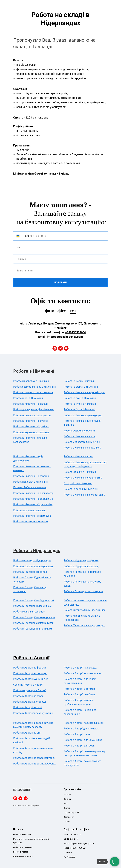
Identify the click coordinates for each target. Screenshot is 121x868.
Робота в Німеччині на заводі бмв (33, 499)
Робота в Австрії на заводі (29, 696)
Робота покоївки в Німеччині (30, 482)
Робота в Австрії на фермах (30, 668)
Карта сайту (69, 817)
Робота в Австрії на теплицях (30, 673)
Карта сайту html (71, 813)
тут (73, 311)
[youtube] (66, 348)
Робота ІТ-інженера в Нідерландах (84, 626)
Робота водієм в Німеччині (79, 431)
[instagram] (55, 348)
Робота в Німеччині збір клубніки (33, 504)
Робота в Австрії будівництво (31, 679)
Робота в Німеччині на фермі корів (84, 392)
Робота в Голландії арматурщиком (34, 623)
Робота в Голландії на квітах (30, 572)
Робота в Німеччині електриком (32, 415)
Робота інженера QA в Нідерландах (85, 610)
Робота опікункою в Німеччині (31, 432)
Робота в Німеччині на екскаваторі (34, 493)
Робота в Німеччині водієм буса (32, 516)
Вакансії (67, 799)
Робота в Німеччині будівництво (83, 478)
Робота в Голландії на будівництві (33, 600)
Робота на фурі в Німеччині (80, 398)
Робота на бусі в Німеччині (79, 409)
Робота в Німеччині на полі (79, 436)
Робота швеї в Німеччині (28, 398)
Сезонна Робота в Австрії (28, 685)
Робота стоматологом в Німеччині (33, 392)
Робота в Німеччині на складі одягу (84, 495)
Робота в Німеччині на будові (31, 421)
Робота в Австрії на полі (27, 707)
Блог (66, 804)
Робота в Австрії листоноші (29, 702)
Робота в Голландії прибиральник (33, 566)
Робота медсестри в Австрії (30, 690)
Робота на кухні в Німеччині (80, 404)
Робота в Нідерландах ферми (81, 560)
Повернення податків (23, 856)
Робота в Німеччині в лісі (78, 456)
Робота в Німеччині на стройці (31, 476)
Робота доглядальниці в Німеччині (34, 409)
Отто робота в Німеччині (78, 483)
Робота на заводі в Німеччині (81, 489)
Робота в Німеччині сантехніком (83, 448)
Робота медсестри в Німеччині (82, 442)
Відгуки (67, 808)
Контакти (68, 853)
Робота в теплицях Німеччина (31, 522)
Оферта (67, 822)
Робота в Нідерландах (37, 551)
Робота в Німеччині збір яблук (31, 427)
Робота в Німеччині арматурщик (83, 415)
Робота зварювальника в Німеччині (34, 387)
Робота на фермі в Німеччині (81, 387)
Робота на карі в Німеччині (79, 381)
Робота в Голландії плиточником (33, 629)
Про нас (67, 795)
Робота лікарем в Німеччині (30, 510)
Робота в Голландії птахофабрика (83, 591)
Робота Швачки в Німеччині (80, 472)
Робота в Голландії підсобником (32, 606)
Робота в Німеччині (34, 371)
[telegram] (60, 348)
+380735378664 (75, 332)
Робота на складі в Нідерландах (32, 560)
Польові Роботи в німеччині (30, 487)
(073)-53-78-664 (79, 848)
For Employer (69, 857)
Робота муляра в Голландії (29, 612)
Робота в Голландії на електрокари (34, 617)
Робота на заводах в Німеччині (31, 381)
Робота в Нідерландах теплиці (81, 566)
